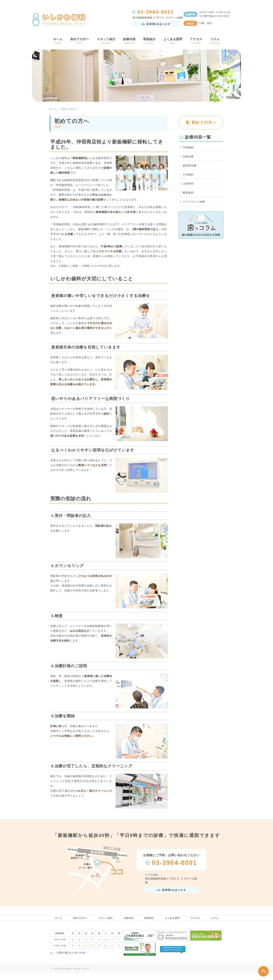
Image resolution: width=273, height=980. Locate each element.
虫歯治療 (188, 156)
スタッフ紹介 (106, 41)
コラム (215, 41)
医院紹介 (150, 41)
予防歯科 (188, 147)
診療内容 (130, 41)
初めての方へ (80, 41)
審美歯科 (188, 193)
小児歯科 (188, 175)
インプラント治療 (194, 202)
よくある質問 (173, 41)
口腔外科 (188, 184)
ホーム (58, 41)
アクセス (196, 41)
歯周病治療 (190, 166)
